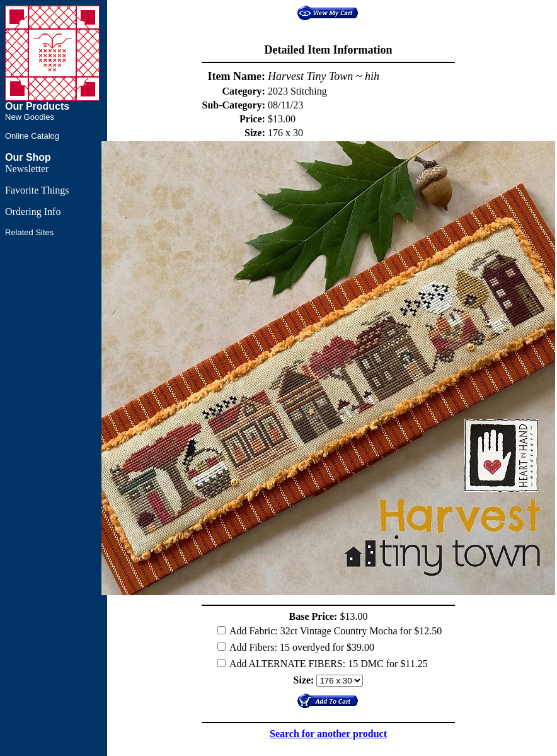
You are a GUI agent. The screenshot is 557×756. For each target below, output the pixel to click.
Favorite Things (37, 190)
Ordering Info (33, 212)
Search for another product (328, 734)
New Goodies (30, 117)
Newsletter (27, 169)
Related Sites (29, 232)
